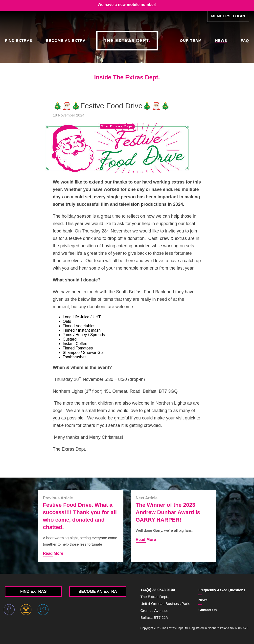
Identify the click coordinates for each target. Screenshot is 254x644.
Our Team (191, 40)
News (221, 40)
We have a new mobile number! (127, 5)
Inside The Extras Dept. (127, 77)
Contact (208, 610)
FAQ (245, 40)
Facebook (9, 610)
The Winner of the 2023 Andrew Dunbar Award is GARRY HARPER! (168, 512)
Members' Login (228, 16)
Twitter (43, 610)
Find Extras (19, 40)
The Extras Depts (127, 41)
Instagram (26, 610)
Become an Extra (66, 40)
